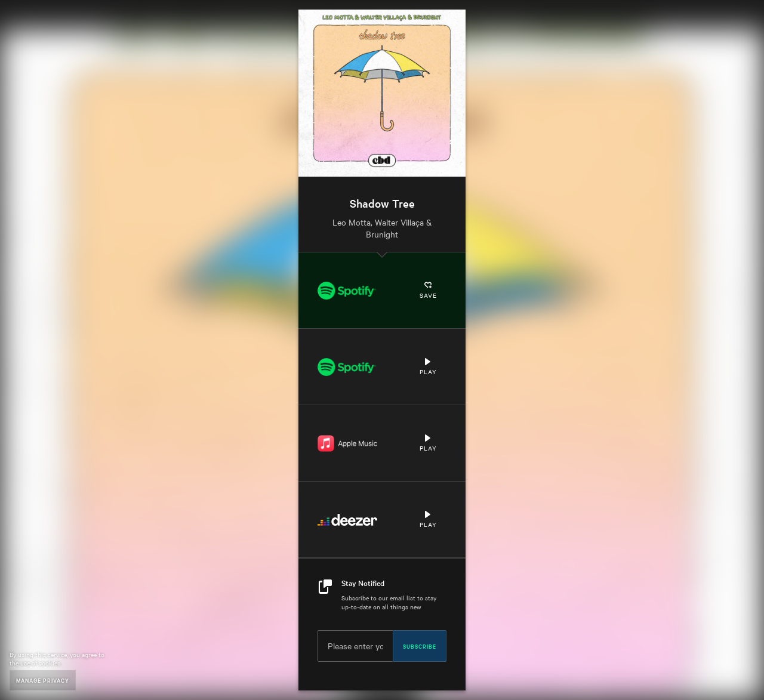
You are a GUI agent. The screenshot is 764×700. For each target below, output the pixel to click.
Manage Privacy (43, 680)
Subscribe (420, 646)
